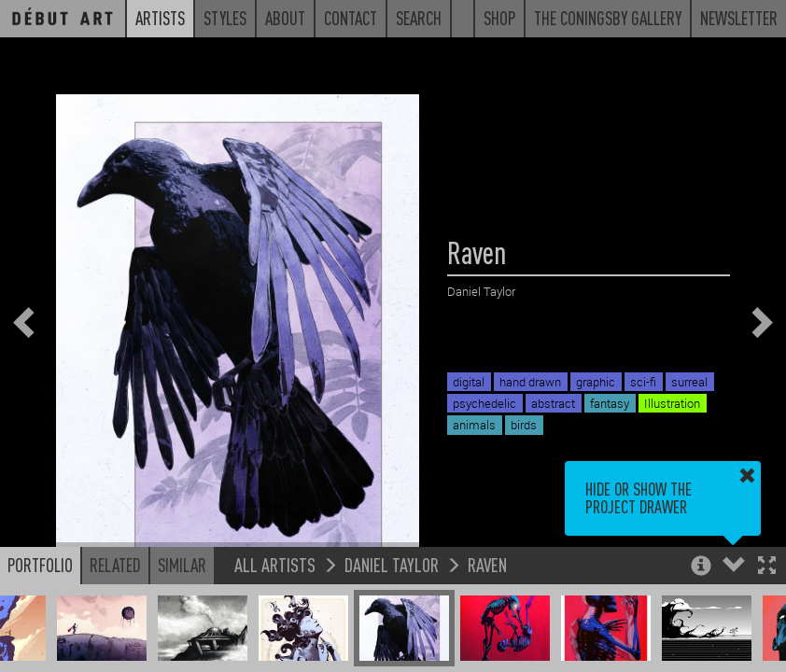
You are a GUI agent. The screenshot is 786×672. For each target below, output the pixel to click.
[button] (767, 567)
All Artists (275, 564)
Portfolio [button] (40, 565)
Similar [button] (182, 565)
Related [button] (115, 565)
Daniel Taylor (392, 564)
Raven (487, 564)
